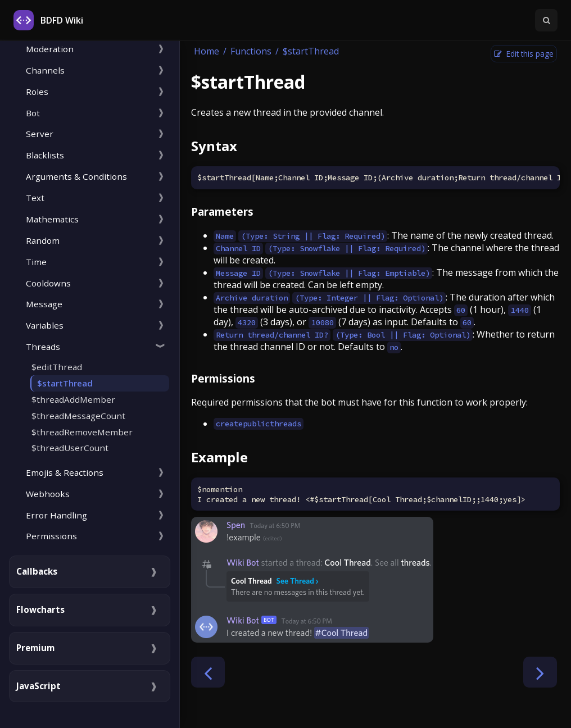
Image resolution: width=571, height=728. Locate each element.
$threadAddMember (73, 399)
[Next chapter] (540, 672)
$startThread (65, 383)
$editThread (57, 367)
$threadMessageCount (78, 416)
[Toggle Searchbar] (546, 20)
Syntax (214, 146)
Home (207, 51)
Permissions (223, 378)
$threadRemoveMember (82, 432)
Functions (251, 51)
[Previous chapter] (208, 672)
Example (219, 457)
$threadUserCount (70, 448)
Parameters (222, 211)
